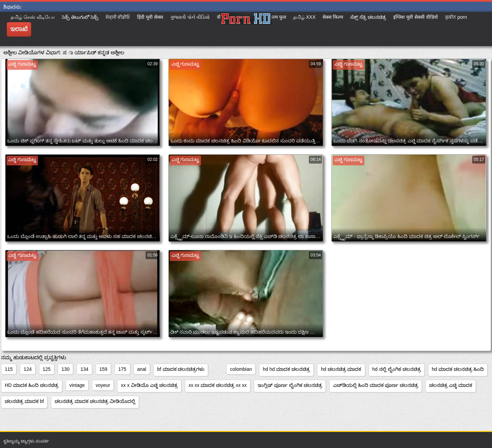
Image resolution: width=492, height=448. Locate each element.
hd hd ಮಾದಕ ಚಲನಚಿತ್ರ (286, 369)
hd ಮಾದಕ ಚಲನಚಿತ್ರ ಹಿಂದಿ (458, 369)
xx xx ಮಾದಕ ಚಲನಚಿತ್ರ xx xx (218, 385)
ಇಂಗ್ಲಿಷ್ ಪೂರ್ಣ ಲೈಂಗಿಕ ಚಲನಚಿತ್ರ (290, 385)
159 (103, 369)
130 (65, 369)
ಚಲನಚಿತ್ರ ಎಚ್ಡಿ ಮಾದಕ (451, 385)
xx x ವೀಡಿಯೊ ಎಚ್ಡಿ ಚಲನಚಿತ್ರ (149, 385)
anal (142, 369)
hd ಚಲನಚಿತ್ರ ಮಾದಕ (341, 369)
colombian (241, 369)
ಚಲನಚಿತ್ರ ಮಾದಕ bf (24, 401)
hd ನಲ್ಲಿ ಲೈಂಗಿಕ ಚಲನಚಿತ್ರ (397, 369)
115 (9, 369)
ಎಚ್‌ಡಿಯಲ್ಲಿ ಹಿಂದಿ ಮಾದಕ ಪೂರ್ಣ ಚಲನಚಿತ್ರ (376, 385)
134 (84, 369)
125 (47, 369)
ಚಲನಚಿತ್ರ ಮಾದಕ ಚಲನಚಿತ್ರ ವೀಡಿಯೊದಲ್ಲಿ (95, 401)
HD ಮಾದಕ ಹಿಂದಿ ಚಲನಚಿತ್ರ (32, 385)
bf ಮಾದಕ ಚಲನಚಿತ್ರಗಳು (181, 369)
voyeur (103, 385)
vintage (77, 385)
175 (122, 369)
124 (28, 369)
